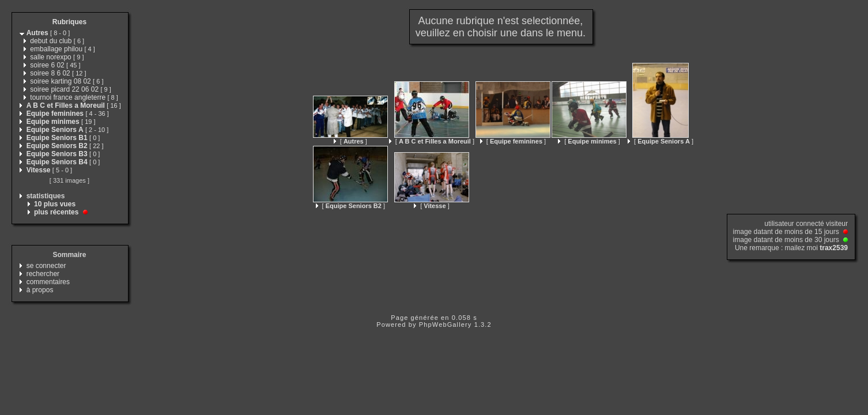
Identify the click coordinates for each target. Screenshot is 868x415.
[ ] (350, 141)
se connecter (46, 266)
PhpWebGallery (446, 325)
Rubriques (69, 22)
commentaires (48, 282)
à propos (40, 290)
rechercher (43, 274)
